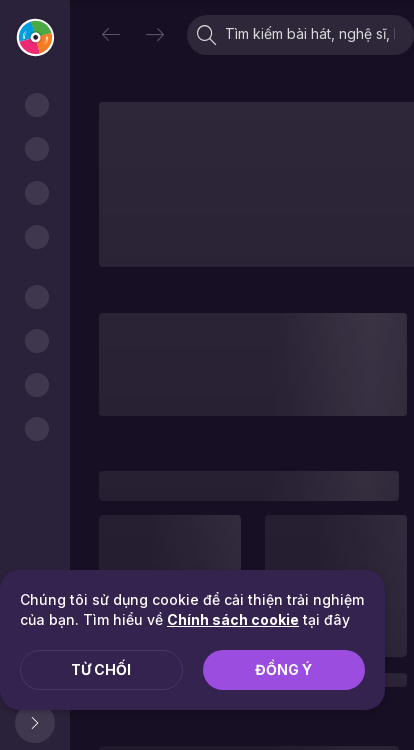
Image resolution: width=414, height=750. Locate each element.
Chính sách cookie (233, 619)
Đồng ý (283, 669)
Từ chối (101, 669)
